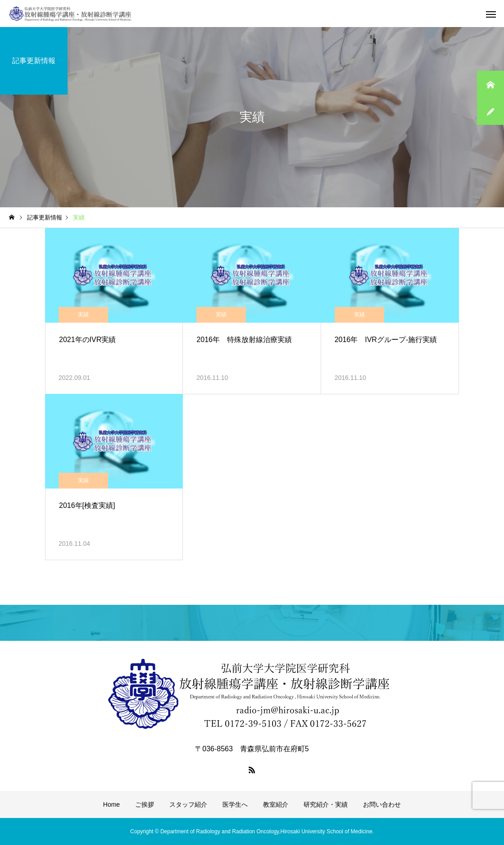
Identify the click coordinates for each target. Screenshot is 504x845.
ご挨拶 (145, 804)
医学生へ (235, 804)
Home (111, 804)
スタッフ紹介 (188, 804)
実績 (83, 315)
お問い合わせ (382, 804)
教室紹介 (276, 804)
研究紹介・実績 (326, 804)
